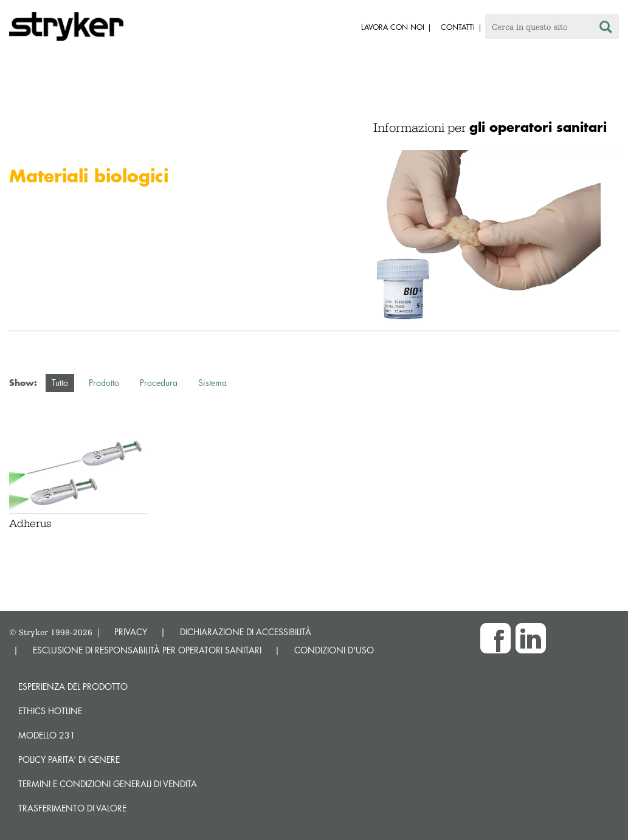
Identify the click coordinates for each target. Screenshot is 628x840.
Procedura (159, 383)
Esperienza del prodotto (73, 687)
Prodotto (104, 383)
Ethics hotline (50, 711)
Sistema (212, 383)
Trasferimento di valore (72, 808)
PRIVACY (131, 632)
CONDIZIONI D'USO (334, 650)
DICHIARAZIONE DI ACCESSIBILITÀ (246, 632)
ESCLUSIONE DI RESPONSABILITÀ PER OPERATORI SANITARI (147, 650)
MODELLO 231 (47, 735)
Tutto (60, 383)
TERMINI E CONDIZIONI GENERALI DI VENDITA (108, 784)
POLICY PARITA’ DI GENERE (69, 759)
